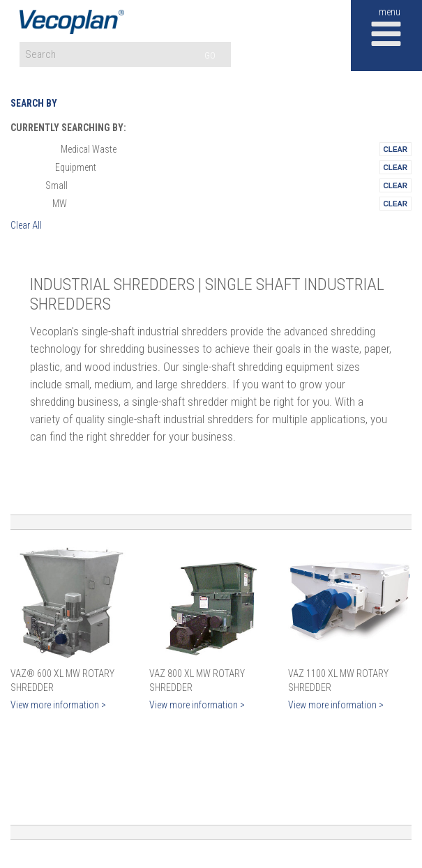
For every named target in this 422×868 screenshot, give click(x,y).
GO (210, 55)
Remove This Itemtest (395, 149)
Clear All (26, 225)
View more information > (58, 705)
